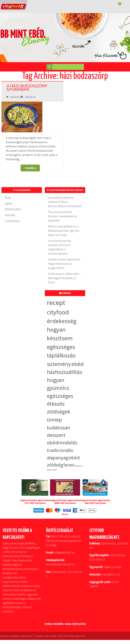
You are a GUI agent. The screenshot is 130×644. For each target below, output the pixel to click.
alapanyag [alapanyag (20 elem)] (58, 458)
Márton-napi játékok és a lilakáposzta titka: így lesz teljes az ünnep (64, 231)
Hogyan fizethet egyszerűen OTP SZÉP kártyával (35, 502)
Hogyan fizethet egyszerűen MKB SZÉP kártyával (65, 502)
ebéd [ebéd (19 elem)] (74, 458)
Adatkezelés (4, 636)
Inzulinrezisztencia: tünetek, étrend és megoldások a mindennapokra (60, 247)
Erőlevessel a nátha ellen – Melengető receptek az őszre (65, 278)
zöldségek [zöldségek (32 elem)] (59, 412)
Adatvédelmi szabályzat (19, 636)
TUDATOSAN (12, 221)
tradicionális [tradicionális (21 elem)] (60, 450)
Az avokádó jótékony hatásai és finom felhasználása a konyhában (65, 202)
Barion (65, 514)
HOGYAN (15, 97)
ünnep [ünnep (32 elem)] (54, 420)
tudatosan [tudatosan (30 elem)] (59, 428)
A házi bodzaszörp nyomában (28, 88)
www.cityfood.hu (75, 624)
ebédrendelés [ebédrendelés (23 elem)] (62, 443)
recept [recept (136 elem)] (56, 303)
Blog (8, 198)
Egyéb (9, 203)
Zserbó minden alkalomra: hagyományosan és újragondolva (64, 264)
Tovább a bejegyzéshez (31, 169)
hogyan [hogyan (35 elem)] (56, 380)
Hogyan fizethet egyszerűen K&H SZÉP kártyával (95, 502)
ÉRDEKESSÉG (13, 209)
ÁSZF (30, 636)
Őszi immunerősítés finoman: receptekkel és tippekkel (63, 216)
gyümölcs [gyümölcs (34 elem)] (58, 388)
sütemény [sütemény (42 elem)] (59, 364)
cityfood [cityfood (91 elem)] (58, 312)
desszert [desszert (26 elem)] (56, 435)
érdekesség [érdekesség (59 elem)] (62, 321)
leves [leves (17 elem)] (69, 465)
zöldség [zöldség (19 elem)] (55, 465)
